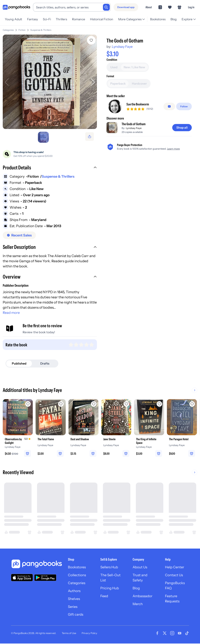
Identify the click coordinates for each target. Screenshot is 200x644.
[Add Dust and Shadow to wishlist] (94, 404)
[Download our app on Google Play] (45, 578)
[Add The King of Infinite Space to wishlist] (160, 404)
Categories (8, 30)
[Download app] (126, 7)
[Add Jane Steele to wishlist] (127, 404)
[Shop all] (182, 150)
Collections (77, 576)
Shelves (74, 599)
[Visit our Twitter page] (165, 634)
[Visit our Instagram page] (172, 634)
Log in (191, 7)
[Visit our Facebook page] (157, 634)
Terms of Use (69, 634)
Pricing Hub (110, 589)
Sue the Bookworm (138, 127)
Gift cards (76, 615)
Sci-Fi (47, 19)
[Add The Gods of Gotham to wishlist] (91, 40)
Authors (74, 591)
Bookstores (158, 19)
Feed (104, 597)
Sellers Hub (109, 568)
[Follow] (184, 129)
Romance (79, 19)
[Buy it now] (149, 74)
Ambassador (143, 597)
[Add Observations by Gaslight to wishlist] (28, 404)
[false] (169, 129)
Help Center (175, 568)
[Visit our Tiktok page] (187, 634)
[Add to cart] (149, 65)
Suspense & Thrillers (41, 30)
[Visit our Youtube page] (180, 634)
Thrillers (61, 19)
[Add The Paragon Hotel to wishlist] (193, 404)
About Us (140, 568)
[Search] (106, 7)
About (149, 7)
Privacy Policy (89, 634)
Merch (138, 604)
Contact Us (174, 576)
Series (73, 607)
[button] (50, 168)
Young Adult (13, 19)
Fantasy (33, 19)
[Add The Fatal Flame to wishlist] (61, 404)
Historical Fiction (102, 19)
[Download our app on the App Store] (22, 578)
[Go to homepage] (16, 7)
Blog (174, 19)
